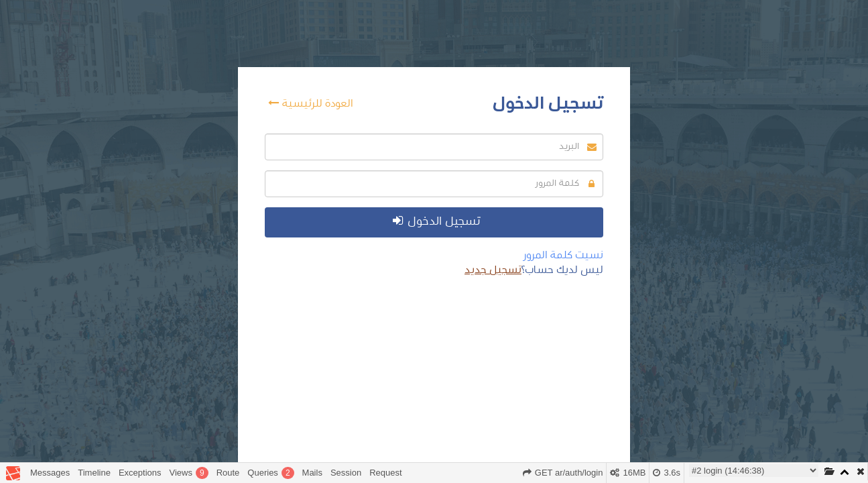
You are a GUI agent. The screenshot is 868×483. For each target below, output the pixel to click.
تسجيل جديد (493, 270)
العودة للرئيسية (311, 103)
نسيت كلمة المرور (563, 255)
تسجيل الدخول (436, 221)
